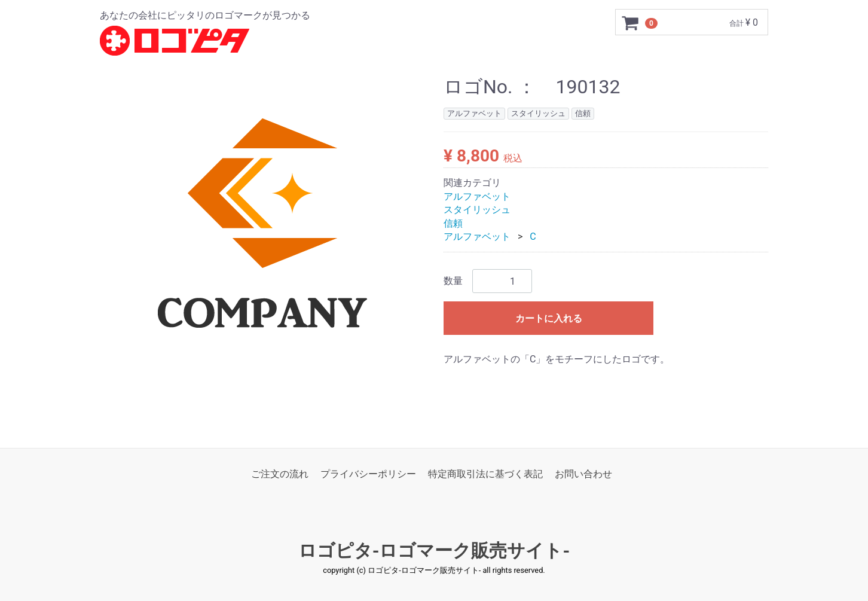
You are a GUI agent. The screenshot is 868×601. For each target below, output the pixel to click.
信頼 (453, 223)
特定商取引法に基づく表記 (485, 474)
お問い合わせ (583, 474)
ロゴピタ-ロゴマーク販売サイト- (434, 551)
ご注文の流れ (280, 474)
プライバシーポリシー (368, 474)
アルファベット (477, 196)
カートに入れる (549, 319)
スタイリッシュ (477, 210)
